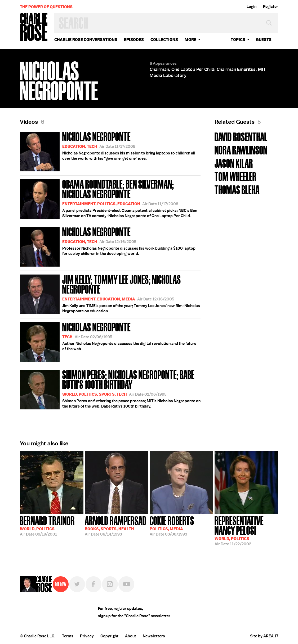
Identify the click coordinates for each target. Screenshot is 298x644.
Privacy (87, 636)
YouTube (126, 584)
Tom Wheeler (235, 176)
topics (238, 40)
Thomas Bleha (237, 189)
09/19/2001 (47, 526)
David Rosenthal (241, 136)
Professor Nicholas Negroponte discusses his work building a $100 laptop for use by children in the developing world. (108, 246)
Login (252, 7)
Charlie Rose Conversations (86, 40)
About (131, 636)
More (190, 40)
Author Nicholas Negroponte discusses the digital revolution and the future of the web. (108, 341)
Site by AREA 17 (264, 636)
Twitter (77, 584)
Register (271, 7)
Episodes (134, 40)
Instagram (110, 584)
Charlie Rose (34, 27)
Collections (164, 40)
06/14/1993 (116, 526)
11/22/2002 (246, 530)
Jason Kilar (234, 163)
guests (264, 40)
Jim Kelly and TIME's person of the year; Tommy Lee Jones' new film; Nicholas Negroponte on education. (110, 293)
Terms (68, 636)
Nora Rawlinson (241, 150)
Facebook (94, 584)
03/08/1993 (172, 526)
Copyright (109, 636)
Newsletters (154, 636)
